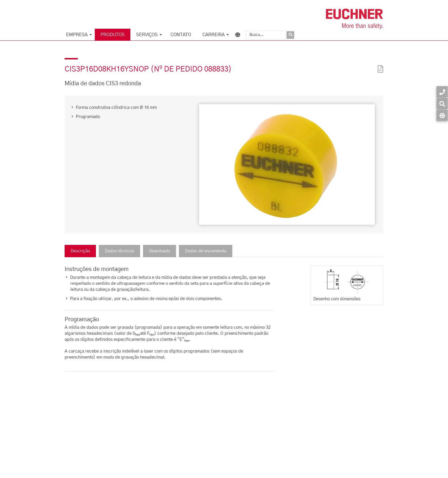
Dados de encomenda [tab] (206, 251)
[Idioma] (442, 115)
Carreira (214, 35)
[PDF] (379, 65)
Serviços (147, 35)
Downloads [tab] (160, 251)
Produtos (113, 35)
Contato (181, 35)
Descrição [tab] (80, 251)
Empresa (77, 35)
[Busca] (266, 35)
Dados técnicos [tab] (119, 251)
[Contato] (442, 92)
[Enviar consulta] (290, 35)
